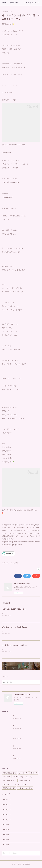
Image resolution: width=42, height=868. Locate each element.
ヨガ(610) (4, 563)
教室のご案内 (14, 3)
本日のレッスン (25, 789)
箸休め (34, 773)
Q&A (6, 785)
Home (4, 3)
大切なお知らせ (9, 773)
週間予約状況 (9, 789)
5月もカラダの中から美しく (21, 726)
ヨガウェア (18, 777)
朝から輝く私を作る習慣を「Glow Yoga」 (25, 746)
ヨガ (6, 777)
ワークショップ (19, 785)
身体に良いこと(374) (12, 563)
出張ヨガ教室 (25, 781)
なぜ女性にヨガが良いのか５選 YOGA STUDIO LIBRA (22, 645)
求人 (29, 777)
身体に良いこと (10, 781)
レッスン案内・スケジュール (30, 3)
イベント (23, 773)
